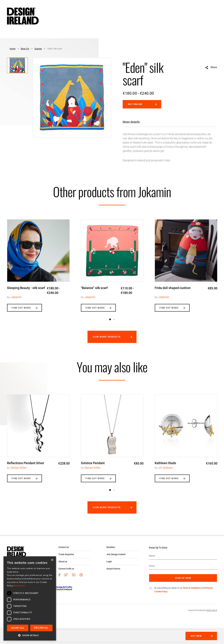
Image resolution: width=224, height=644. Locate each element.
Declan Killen (19, 468)
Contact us (64, 547)
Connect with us (66, 569)
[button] (30, 635)
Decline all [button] (41, 628)
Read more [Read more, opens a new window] (19, 586)
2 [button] (114, 319)
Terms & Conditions (192, 588)
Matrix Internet (212, 610)
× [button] (52, 560)
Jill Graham (166, 468)
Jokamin (16, 297)
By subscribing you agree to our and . (184, 590)
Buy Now (196, 636)
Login (109, 561)
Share (214, 67)
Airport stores (113, 569)
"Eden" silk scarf (55, 49)
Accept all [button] (18, 628)
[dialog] (30, 598)
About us (63, 561)
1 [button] (110, 319)
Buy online (135, 104)
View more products (107, 337)
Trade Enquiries (66, 554)
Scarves (38, 49)
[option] (38, 263)
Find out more (21, 308)
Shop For (25, 49)
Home (13, 49)
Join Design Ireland (116, 554)
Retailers (111, 547)
